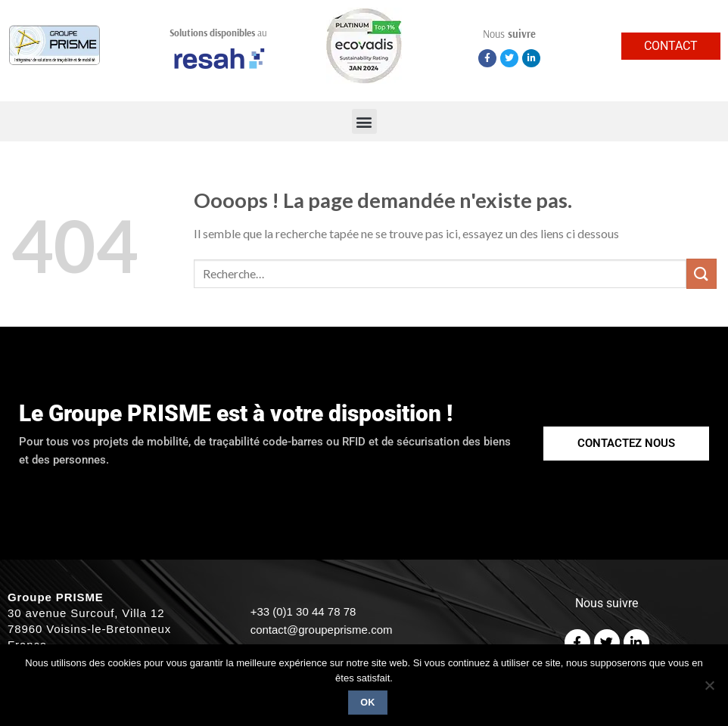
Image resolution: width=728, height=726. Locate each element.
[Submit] (702, 273)
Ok (368, 703)
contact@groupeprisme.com (322, 630)
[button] (364, 121)
